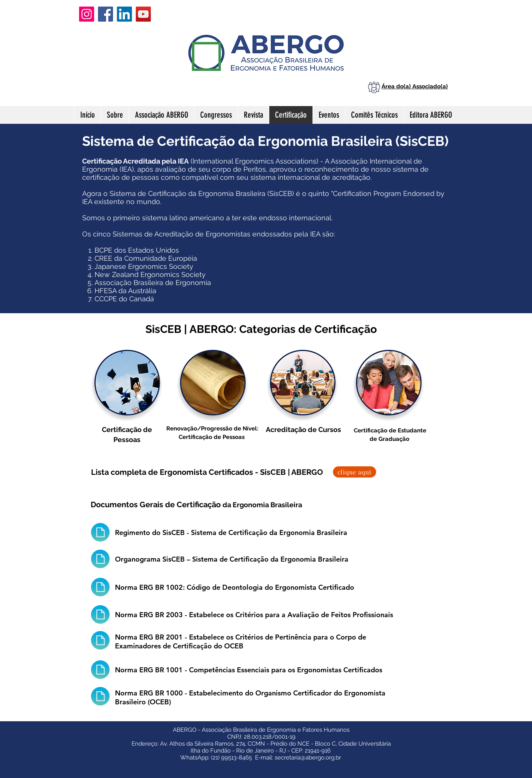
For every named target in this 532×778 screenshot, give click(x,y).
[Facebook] (106, 14)
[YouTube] (143, 14)
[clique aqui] (355, 472)
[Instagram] (87, 14)
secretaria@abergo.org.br (308, 758)
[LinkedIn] (124, 14)
